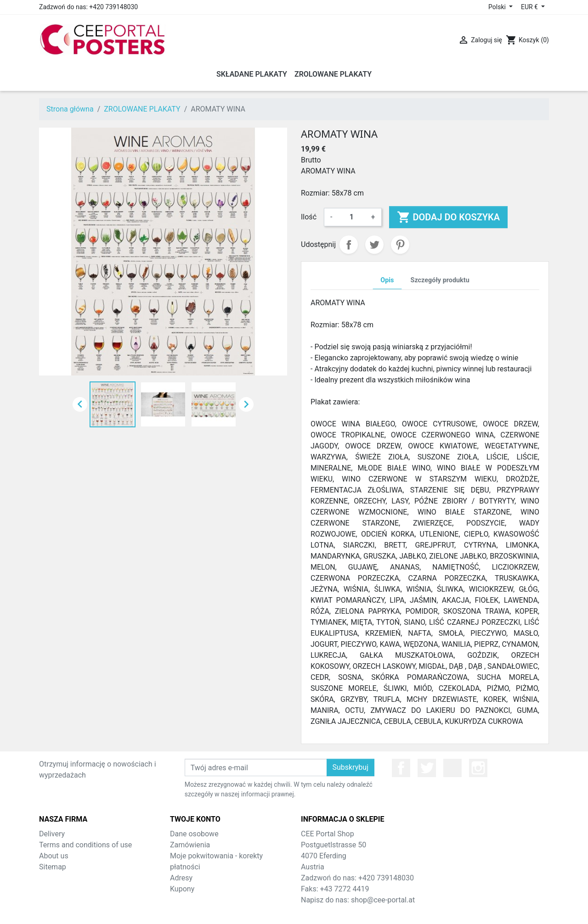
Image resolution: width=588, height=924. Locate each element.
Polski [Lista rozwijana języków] (498, 7)
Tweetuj (374, 245)
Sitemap (53, 867)
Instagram (478, 768)
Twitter (427, 768)
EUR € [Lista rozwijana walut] (530, 7)
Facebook (401, 768)
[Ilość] (351, 217)
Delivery (52, 834)
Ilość (309, 217)
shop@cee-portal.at (383, 900)
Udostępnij (349, 245)
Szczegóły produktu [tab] (440, 280)
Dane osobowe (194, 834)
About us (54, 856)
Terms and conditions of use (85, 845)
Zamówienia (190, 845)
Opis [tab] (387, 280)
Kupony (182, 889)
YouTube (452, 768)
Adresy (181, 878)
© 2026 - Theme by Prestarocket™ (294, 911)
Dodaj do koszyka (449, 217)
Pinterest (400, 245)
